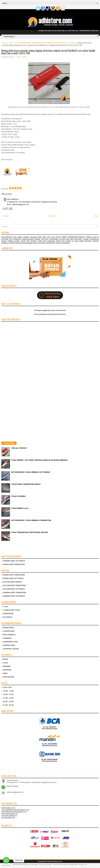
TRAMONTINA (8, 614)
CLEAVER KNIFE (9, 631)
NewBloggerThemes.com (78, 865)
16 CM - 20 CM (8, 694)
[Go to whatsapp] (6, 860)
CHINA (5, 663)
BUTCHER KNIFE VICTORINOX (14, 589)
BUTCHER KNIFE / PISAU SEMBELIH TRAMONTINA (31, 520)
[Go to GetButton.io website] (6, 865)
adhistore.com (57, 861)
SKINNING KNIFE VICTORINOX (14, 561)
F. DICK (5, 607)
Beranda (52, 216)
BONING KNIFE (26, 43)
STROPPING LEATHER (11, 649)
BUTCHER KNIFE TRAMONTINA (14, 585)
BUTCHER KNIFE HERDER (12, 582)
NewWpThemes (26, 865)
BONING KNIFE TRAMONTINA (14, 564)
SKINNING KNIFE (9, 645)
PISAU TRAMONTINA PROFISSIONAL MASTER (29, 532)
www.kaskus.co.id (8, 808)
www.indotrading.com (10, 814)
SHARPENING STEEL (10, 642)
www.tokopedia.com (9, 816)
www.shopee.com (8, 818)
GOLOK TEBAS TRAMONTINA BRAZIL (26, 484)
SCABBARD (7, 638)
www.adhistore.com (9, 237)
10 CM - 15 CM (14, 43)
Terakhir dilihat (9, 443)
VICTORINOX (71, 43)
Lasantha (49, 865)
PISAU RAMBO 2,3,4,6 (20, 508)
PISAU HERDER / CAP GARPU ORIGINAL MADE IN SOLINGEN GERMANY (40, 460)
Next (96, 216)
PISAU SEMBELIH (9, 635)
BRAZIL (6, 659)
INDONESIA (7, 670)
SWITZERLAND (60, 43)
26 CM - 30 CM (8, 702)
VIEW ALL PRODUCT (19, 448)
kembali (6, 216)
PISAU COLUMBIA (18, 496)
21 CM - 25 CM (8, 698)
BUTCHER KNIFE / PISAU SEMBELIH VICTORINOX (31, 472)
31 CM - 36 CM (8, 705)
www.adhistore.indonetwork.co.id (14, 812)
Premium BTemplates (60, 865)
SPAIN (5, 673)
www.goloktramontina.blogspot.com (15, 810)
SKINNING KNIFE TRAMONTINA (15, 593)
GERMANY (7, 666)
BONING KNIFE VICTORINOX (43, 43)
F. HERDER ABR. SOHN (11, 610)
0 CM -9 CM (7, 687)
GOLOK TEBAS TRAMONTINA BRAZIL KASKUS (74, 237)
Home (4, 43)
